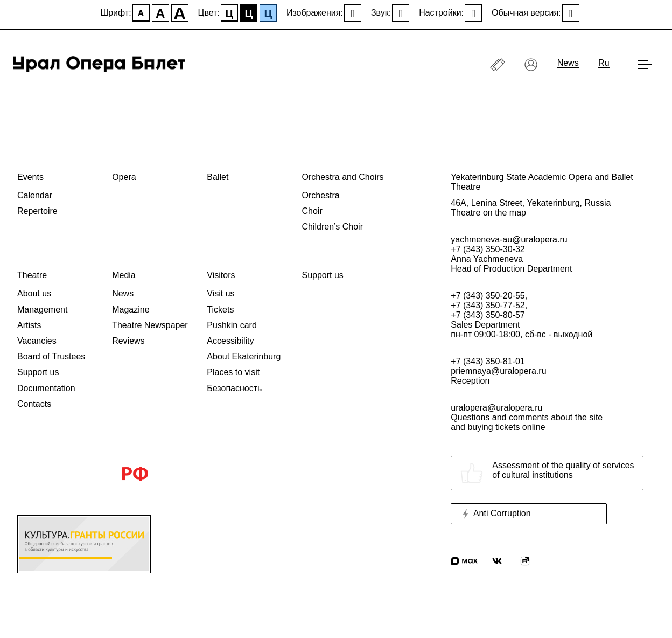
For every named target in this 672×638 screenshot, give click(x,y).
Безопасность (234, 388)
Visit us (220, 293)
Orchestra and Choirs (342, 177)
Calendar (35, 195)
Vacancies (37, 341)
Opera (124, 177)
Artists (29, 325)
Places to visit (233, 372)
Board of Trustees (51, 356)
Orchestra (320, 195)
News (568, 63)
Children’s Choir (332, 227)
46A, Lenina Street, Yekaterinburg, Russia (553, 208)
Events (30, 177)
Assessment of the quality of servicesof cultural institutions (547, 473)
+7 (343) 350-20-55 (488, 296)
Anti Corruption (495, 514)
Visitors (221, 275)
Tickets (220, 310)
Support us (38, 372)
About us (34, 293)
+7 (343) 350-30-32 (488, 249)
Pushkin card (232, 325)
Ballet (218, 177)
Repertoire (37, 211)
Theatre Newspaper (150, 325)
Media (124, 275)
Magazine (131, 310)
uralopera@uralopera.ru (553, 418)
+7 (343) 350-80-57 (488, 315)
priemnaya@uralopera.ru (498, 371)
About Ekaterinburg (244, 356)
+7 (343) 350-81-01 (488, 361)
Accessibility (230, 341)
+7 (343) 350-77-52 (488, 305)
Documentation (46, 388)
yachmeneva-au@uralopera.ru (509, 240)
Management (42, 310)
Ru (604, 63)
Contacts (34, 404)
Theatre (32, 275)
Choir (312, 211)
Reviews (128, 341)
